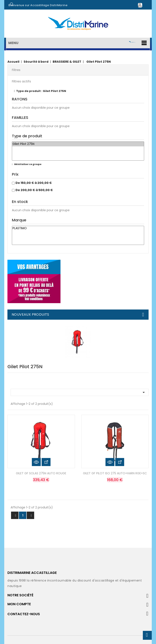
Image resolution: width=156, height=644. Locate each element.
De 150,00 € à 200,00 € (34, 183)
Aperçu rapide (36, 462)
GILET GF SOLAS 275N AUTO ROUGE (41, 473)
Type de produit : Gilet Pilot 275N (41, 91)
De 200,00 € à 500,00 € (34, 190)
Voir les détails (46, 462)
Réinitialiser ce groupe (28, 164)
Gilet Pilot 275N (78, 144)
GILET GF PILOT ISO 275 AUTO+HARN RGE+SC (115, 473)
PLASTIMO (78, 228)
